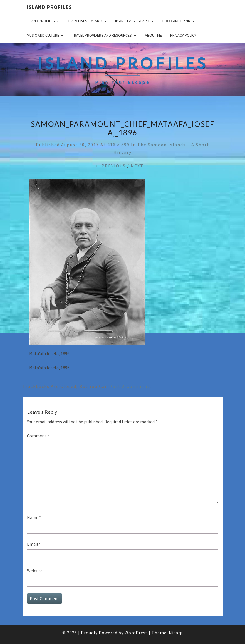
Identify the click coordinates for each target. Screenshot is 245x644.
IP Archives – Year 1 (132, 21)
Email (34, 544)
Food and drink (176, 21)
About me (153, 35)
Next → (140, 166)
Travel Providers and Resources (102, 35)
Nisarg (176, 633)
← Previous (110, 166)
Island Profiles (49, 7)
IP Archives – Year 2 (85, 21)
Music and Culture (43, 35)
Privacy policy (183, 35)
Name (34, 517)
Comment (38, 436)
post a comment (130, 386)
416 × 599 (118, 145)
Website (35, 571)
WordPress (136, 633)
